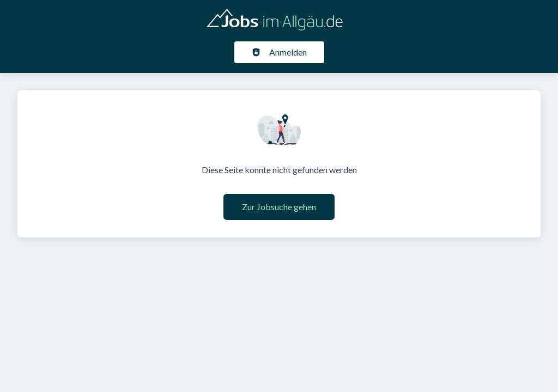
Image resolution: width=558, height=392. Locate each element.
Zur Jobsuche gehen (279, 207)
